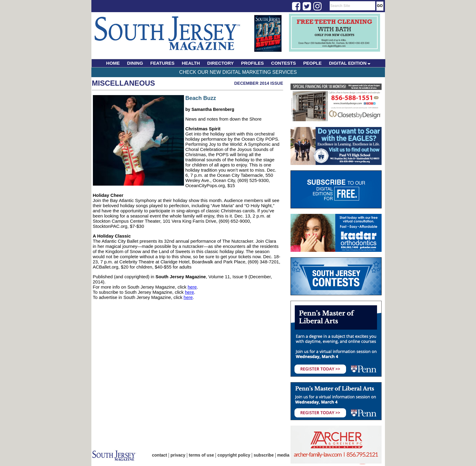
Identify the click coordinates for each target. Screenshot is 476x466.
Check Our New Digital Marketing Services (238, 72)
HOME (113, 63)
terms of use (201, 455)
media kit (286, 455)
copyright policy (234, 455)
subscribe (264, 455)
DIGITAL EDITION (350, 63)
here (192, 287)
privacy (178, 455)
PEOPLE (313, 63)
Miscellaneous (124, 83)
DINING (135, 63)
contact (160, 455)
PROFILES (252, 63)
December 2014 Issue (258, 83)
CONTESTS (284, 63)
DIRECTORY (221, 63)
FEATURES (162, 63)
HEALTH (191, 63)
